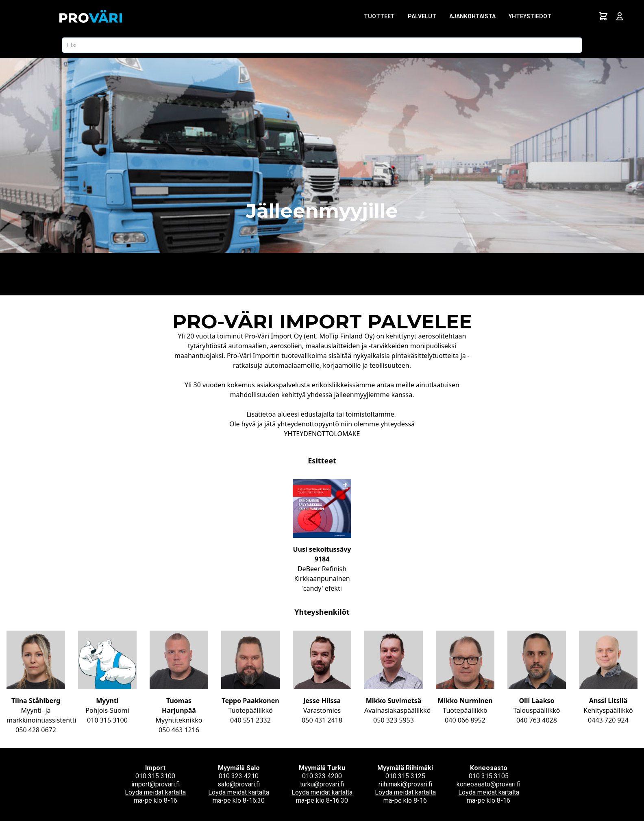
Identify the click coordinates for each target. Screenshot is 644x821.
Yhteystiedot (530, 16)
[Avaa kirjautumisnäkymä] (620, 16)
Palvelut (422, 16)
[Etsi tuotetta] (322, 45)
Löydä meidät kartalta (155, 792)
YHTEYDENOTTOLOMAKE (322, 434)
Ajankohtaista (472, 16)
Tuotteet (379, 16)
